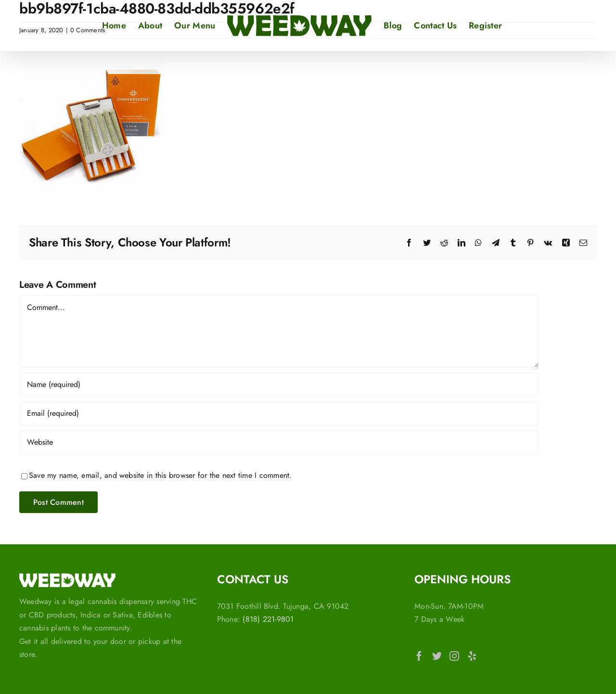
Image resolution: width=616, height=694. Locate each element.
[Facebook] (419, 656)
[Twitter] (437, 656)
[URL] (279, 442)
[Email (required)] (279, 413)
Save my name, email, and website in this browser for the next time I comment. (160, 475)
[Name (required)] (279, 385)
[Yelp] (472, 656)
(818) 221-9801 (268, 619)
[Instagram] (454, 656)
